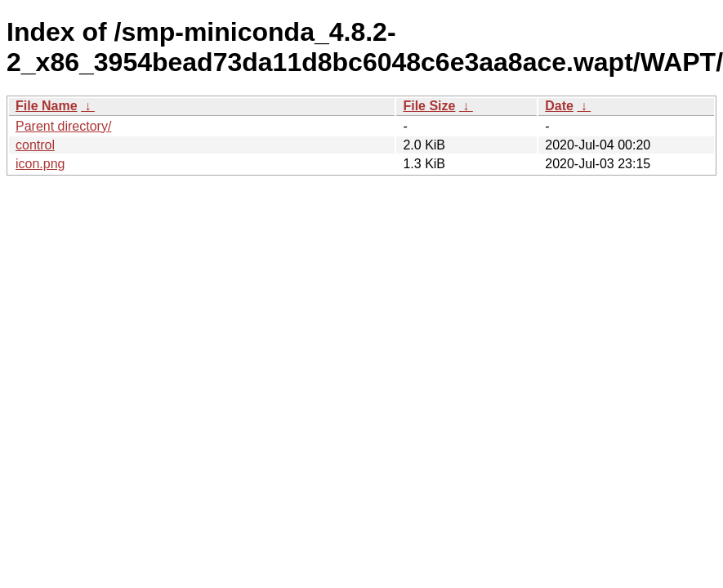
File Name (47, 106)
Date (559, 106)
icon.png (40, 164)
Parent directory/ (63, 126)
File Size (429, 106)
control (35, 145)
